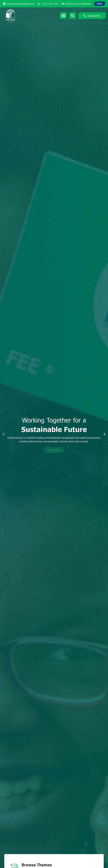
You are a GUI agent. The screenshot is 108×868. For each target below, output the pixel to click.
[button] (3, 434)
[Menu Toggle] (63, 16)
